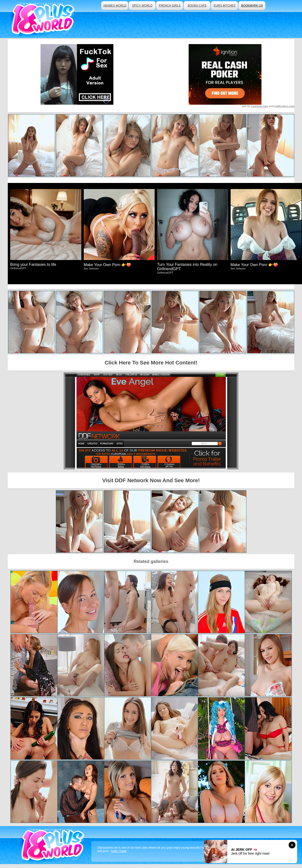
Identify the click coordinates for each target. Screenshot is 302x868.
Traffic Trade (118, 851)
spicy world (142, 6)
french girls (170, 6)
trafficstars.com (284, 106)
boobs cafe (197, 6)
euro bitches (225, 6)
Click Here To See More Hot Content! (151, 363)
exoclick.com (260, 106)
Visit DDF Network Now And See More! (151, 480)
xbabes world (115, 6)
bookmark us (252, 6)
